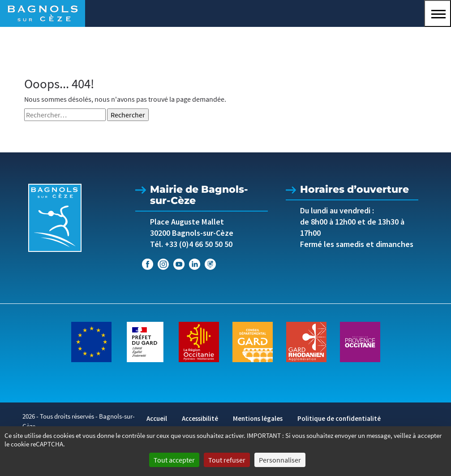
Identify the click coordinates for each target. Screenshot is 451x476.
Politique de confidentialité (339, 418)
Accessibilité (200, 418)
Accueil (157, 418)
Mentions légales (258, 418)
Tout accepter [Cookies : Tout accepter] (174, 460)
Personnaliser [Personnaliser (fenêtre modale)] (280, 460)
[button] (438, 13)
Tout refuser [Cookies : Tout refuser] (227, 460)
